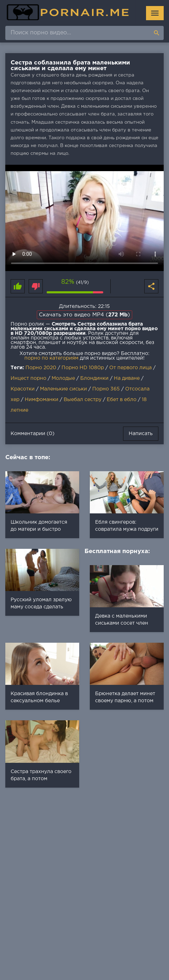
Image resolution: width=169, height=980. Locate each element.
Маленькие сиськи (63, 389)
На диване (127, 378)
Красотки (23, 389)
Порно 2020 (41, 368)
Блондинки (94, 378)
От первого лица (130, 368)
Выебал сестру (83, 400)
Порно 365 (106, 389)
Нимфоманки (42, 400)
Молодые (63, 378)
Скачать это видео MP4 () (84, 315)
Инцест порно (28, 378)
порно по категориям (51, 358)
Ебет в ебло (122, 400)
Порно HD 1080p (83, 368)
